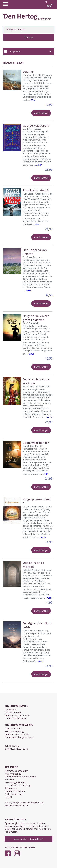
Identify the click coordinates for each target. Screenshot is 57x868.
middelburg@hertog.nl (22, 737)
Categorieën (28, 52)
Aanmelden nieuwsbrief (28, 839)
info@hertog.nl (19, 718)
